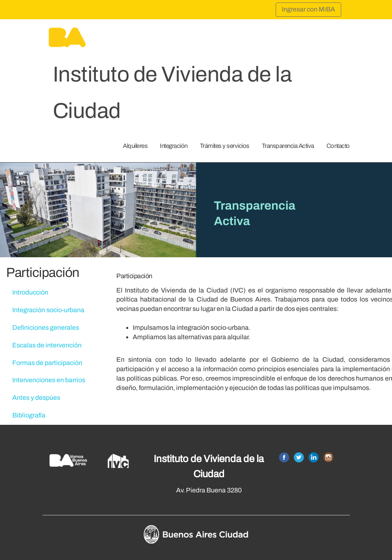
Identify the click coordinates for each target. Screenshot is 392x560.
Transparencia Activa (288, 146)
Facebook (284, 457)
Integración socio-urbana (48, 310)
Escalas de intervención (47, 345)
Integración (174, 146)
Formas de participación (47, 363)
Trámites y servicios (225, 146)
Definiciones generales (46, 328)
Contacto (338, 146)
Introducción (30, 292)
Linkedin (314, 457)
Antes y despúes (36, 398)
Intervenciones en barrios (49, 380)
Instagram (328, 457)
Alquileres (135, 146)
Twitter (299, 457)
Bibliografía (29, 415)
